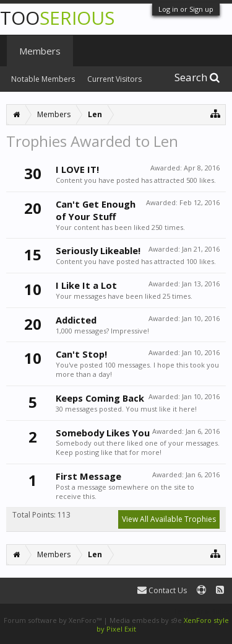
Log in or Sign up (186, 9)
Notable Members (43, 79)
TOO (57, 18)
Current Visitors (114, 79)
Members (40, 51)
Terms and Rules (201, 611)
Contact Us (162, 590)
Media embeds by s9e (146, 620)
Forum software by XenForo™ (54, 620)
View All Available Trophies (169, 519)
